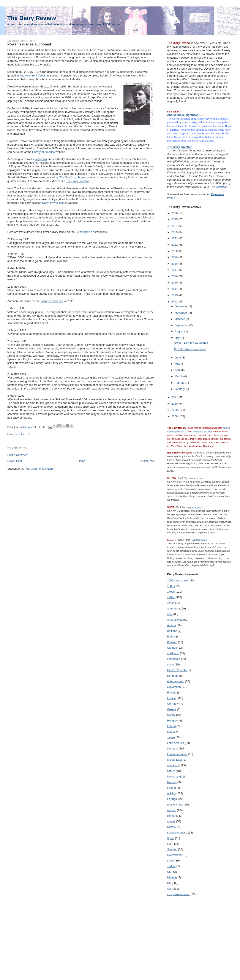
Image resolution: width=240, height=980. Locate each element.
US (28, 434)
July (178, 338)
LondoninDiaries (177, 754)
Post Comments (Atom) (39, 469)
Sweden (172, 849)
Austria (171, 625)
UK (169, 872)
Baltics (171, 636)
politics (171, 793)
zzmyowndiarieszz (178, 894)
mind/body (174, 765)
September (182, 325)
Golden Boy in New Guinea (191, 343)
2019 (175, 257)
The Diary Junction (78, 181)
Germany (173, 704)
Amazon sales (197, 478)
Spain (171, 838)
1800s (171, 597)
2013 (175, 295)
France (171, 698)
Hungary (172, 721)
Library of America (43, 152)
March (179, 376)
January (180, 389)
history (171, 715)
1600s (171, 586)
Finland (172, 693)
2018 (175, 264)
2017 (175, 270)
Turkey (171, 866)
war (169, 889)
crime (171, 664)
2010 (175, 404)
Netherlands (175, 777)
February (181, 383)
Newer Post (15, 461)
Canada (172, 648)
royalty (171, 821)
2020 (175, 251)
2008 (175, 416)
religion (172, 810)
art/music (173, 608)
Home (81, 461)
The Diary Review (32, 18)
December (182, 306)
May (178, 364)
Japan (171, 737)
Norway (172, 782)
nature (171, 771)
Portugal (172, 799)
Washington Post (86, 232)
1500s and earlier (178, 580)
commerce (174, 659)
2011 (175, 397)
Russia (171, 827)
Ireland (171, 726)
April (178, 370)
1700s (171, 592)
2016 (175, 276)
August (180, 331)
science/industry (177, 833)
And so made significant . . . (186, 115)
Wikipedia (41, 159)
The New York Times (72, 177)
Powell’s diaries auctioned (190, 349)
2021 (175, 245)
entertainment (176, 681)
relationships (175, 805)
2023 (175, 232)
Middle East (174, 760)
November (182, 313)
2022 (175, 238)
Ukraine (172, 877)
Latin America (176, 743)
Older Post (148, 461)
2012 (175, 301)
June (178, 358)
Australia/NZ (175, 620)
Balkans (172, 631)
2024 (175, 226)
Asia (170, 614)
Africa (171, 603)
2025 (175, 219)
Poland (171, 788)
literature (21, 434)
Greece (172, 709)
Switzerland (174, 855)
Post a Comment (18, 455)
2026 (175, 213)
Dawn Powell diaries (55, 203)
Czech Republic (177, 670)
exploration (174, 687)
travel (171, 861)
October (180, 319)
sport (170, 844)
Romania (173, 816)
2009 (175, 410)
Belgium (172, 642)
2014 (175, 289)
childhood (173, 653)
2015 (175, 283)
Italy (170, 732)
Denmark (173, 676)
